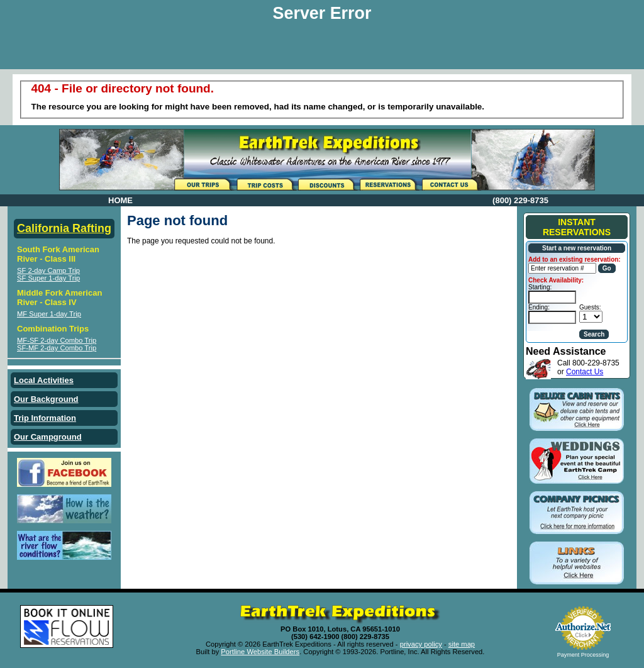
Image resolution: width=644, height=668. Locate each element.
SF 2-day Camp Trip (48, 270)
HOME (120, 200)
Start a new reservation (577, 248)
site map (462, 644)
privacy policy (421, 644)
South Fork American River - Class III (58, 254)
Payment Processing (583, 655)
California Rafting (64, 228)
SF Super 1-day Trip (48, 278)
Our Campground (48, 437)
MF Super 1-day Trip (49, 314)
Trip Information (45, 418)
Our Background (46, 399)
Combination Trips (53, 329)
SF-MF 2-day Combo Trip (57, 348)
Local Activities (44, 380)
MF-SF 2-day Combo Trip (57, 340)
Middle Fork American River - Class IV (59, 298)
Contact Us (585, 372)
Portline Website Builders (260, 652)
